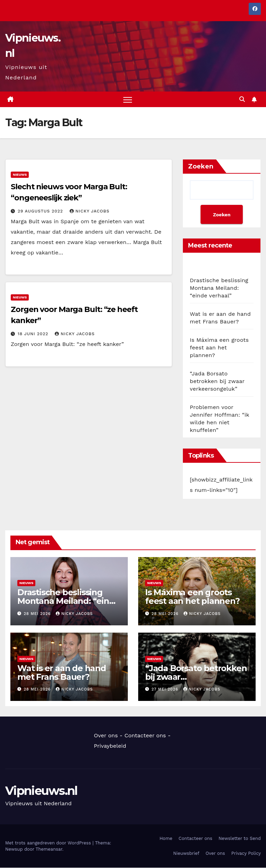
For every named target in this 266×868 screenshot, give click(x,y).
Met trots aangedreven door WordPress (49, 843)
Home (166, 838)
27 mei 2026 (166, 690)
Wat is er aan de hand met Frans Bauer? (62, 672)
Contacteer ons (145, 736)
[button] (242, 99)
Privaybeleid (110, 746)
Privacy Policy (246, 853)
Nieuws (20, 175)
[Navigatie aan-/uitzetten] (128, 100)
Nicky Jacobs (90, 211)
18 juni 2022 (34, 334)
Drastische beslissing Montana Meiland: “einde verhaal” (219, 288)
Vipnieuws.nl (41, 791)
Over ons (106, 736)
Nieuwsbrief (186, 853)
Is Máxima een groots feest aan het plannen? (219, 348)
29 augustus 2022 (41, 211)
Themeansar (49, 849)
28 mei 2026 (38, 614)
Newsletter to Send (240, 838)
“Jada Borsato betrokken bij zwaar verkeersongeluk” (217, 381)
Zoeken (201, 167)
